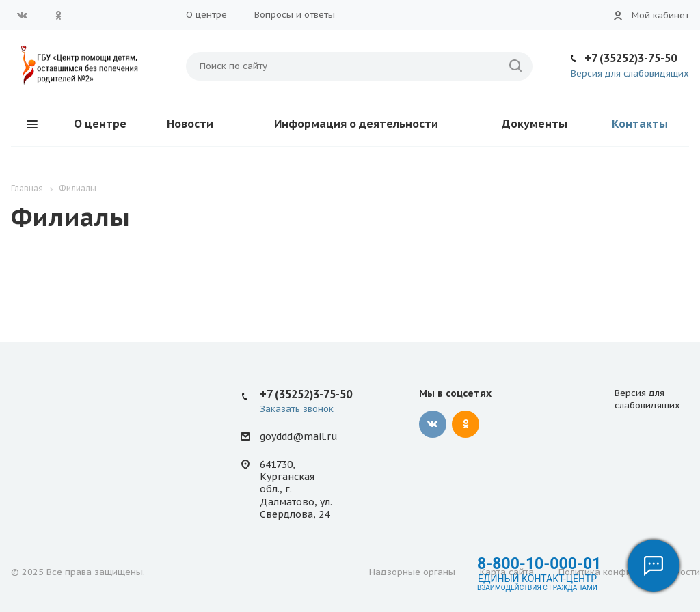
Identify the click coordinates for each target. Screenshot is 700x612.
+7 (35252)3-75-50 (631, 58)
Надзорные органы (412, 572)
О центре (206, 15)
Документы (535, 124)
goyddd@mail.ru (298, 436)
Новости (190, 124)
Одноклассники (58, 15)
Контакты (640, 124)
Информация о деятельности (356, 124)
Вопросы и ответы (295, 15)
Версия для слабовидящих (630, 73)
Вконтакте (23, 15)
